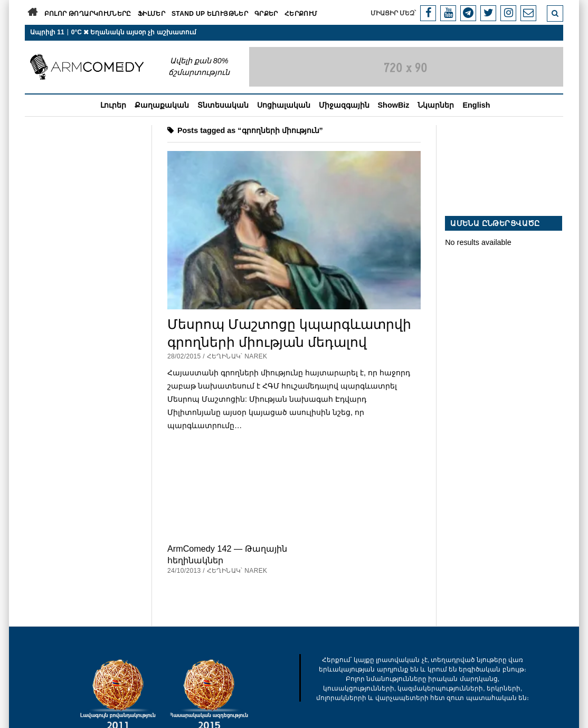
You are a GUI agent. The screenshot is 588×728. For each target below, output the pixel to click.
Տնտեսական (223, 105)
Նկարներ (436, 105)
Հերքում (301, 14)
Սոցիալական (284, 105)
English (476, 105)
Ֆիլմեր (151, 14)
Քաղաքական (162, 105)
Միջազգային (344, 105)
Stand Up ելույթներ (210, 14)
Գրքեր (266, 14)
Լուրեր (113, 105)
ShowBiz (394, 105)
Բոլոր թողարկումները (88, 14)
